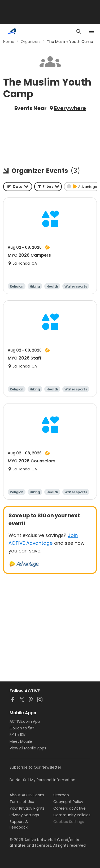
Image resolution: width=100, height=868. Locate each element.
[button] (48, 187)
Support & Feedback (19, 824)
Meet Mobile (21, 741)
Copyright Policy (68, 802)
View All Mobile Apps (28, 748)
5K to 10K (18, 735)
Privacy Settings (24, 815)
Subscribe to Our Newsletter (35, 767)
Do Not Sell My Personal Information (42, 780)
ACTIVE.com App (25, 721)
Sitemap (61, 795)
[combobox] (18, 187)
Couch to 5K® (22, 728)
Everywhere (70, 108)
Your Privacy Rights (27, 808)
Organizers (31, 42)
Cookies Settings (69, 822)
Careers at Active (69, 808)
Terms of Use (22, 802)
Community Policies (72, 815)
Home (9, 42)
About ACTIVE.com (27, 795)
